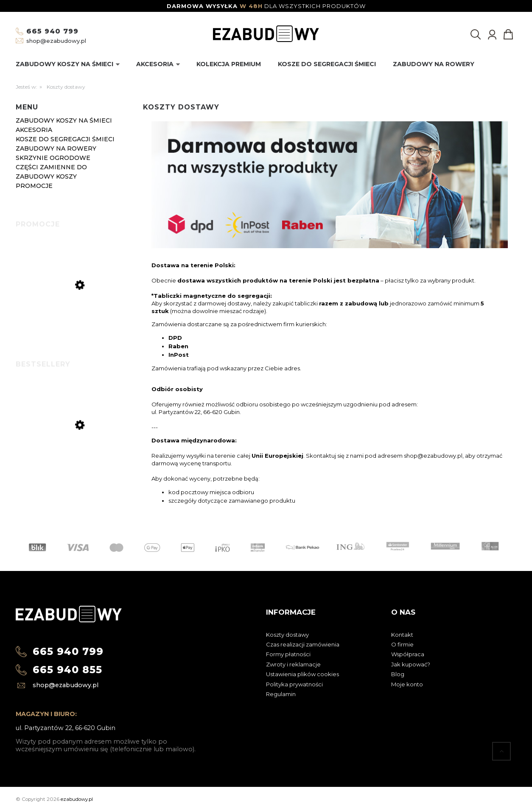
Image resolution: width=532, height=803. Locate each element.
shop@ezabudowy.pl (56, 41)
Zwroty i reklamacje (293, 664)
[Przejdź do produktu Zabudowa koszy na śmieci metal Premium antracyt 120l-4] (75, 462)
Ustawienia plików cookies (302, 674)
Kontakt (402, 635)
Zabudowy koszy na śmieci (64, 120)
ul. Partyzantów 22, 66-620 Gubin (66, 728)
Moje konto (407, 684)
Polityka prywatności (294, 684)
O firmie (402, 644)
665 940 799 (52, 31)
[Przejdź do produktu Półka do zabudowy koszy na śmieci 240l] (75, 318)
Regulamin (281, 694)
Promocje (34, 186)
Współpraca (408, 654)
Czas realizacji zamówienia (303, 644)
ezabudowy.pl (77, 799)
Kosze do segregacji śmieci (65, 139)
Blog (398, 674)
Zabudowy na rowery (56, 148)
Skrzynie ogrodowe (53, 158)
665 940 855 (67, 670)
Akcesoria (34, 130)
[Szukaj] (476, 34)
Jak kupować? (411, 664)
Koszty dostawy (287, 635)
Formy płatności (288, 654)
